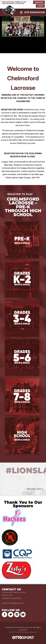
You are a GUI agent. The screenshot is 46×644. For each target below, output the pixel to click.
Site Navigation (32, 12)
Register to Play (20, 194)
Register (39, 2)
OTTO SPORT (16, 632)
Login (40, 6)
